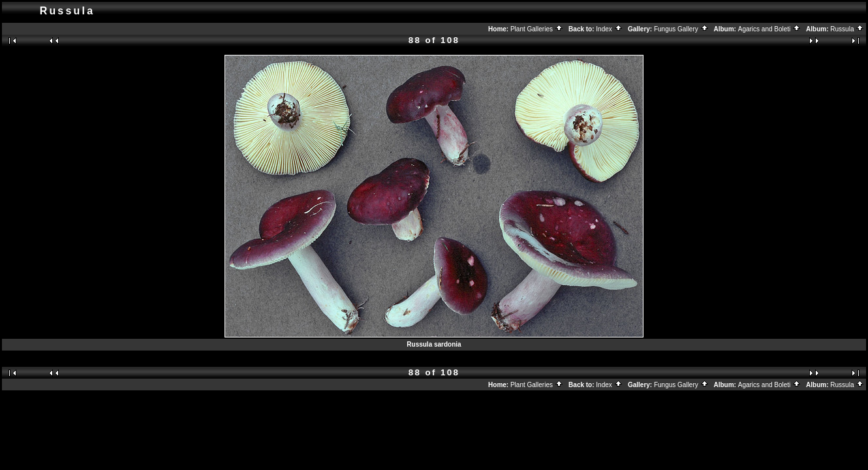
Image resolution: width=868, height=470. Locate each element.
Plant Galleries (537, 29)
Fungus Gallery (681, 29)
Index (609, 29)
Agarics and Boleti (769, 29)
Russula (847, 29)
